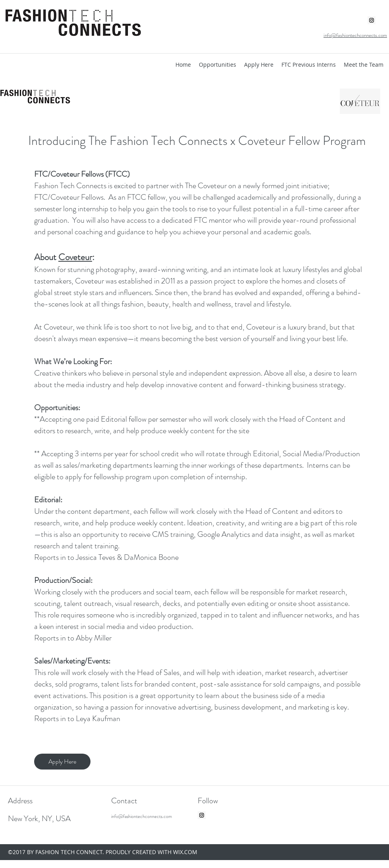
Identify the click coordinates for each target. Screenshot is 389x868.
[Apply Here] (62, 762)
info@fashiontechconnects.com (142, 816)
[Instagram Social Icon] (372, 20)
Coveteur (75, 257)
